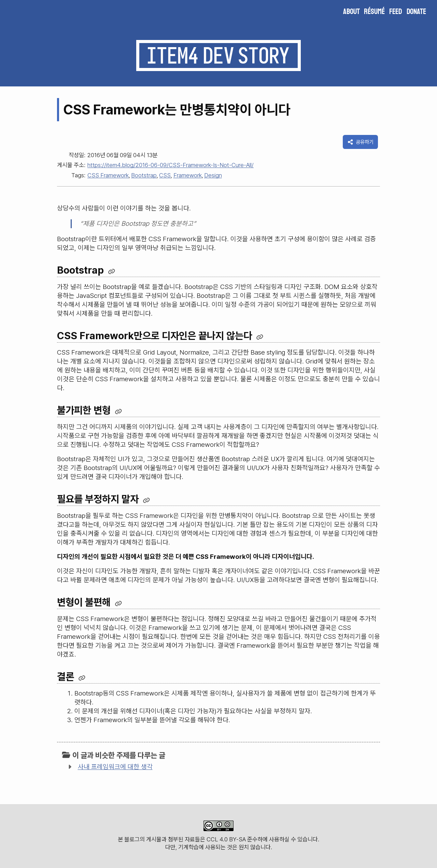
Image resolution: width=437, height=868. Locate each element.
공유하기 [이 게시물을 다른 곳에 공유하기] (361, 142)
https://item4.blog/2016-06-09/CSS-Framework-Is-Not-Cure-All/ (171, 165)
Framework (188, 175)
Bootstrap (144, 175)
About (351, 12)
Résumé (374, 12)
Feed (396, 12)
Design (213, 175)
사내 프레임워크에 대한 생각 (115, 767)
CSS (165, 175)
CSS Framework (108, 175)
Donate (416, 12)
